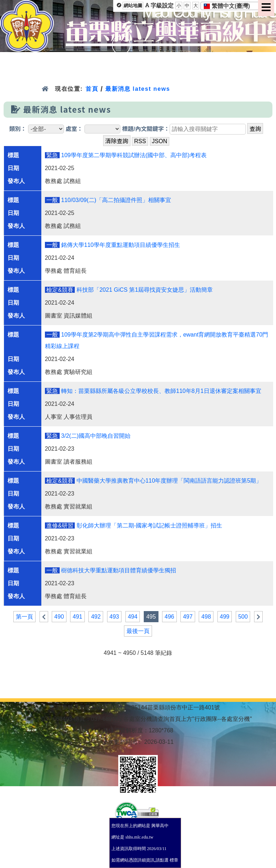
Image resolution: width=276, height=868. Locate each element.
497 (188, 617)
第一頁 (24, 617)
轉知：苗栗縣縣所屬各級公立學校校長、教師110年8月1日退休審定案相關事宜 (161, 391)
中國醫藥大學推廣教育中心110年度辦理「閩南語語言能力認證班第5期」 (169, 481)
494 (133, 617)
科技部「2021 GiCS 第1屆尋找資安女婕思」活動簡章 (145, 290)
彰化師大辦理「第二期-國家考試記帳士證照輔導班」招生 (149, 526)
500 (243, 617)
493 (114, 617)
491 (77, 617)
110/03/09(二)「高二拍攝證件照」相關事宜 (116, 200)
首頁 (92, 89)
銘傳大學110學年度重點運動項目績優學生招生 (121, 245)
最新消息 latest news (138, 89)
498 (206, 617)
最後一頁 (138, 631)
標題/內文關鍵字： (146, 129)
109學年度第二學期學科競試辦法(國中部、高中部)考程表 (134, 155)
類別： (18, 129)
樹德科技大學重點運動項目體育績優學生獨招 (119, 570)
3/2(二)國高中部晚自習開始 (96, 436)
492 (96, 617)
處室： (74, 129)
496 (169, 617)
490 (59, 617)
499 (225, 617)
